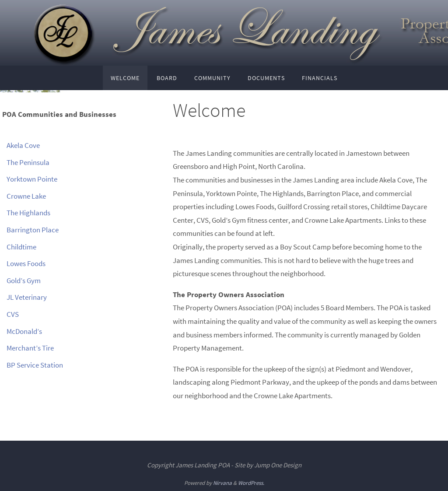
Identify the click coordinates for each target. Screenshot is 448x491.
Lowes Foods (26, 263)
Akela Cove (23, 145)
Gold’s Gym (24, 281)
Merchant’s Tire (30, 348)
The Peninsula (28, 162)
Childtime (21, 247)
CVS (13, 314)
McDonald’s (24, 331)
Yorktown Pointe (32, 179)
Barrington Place (33, 230)
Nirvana (222, 483)
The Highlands (28, 213)
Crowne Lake (26, 196)
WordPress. (251, 483)
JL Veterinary (27, 297)
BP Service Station (35, 365)
